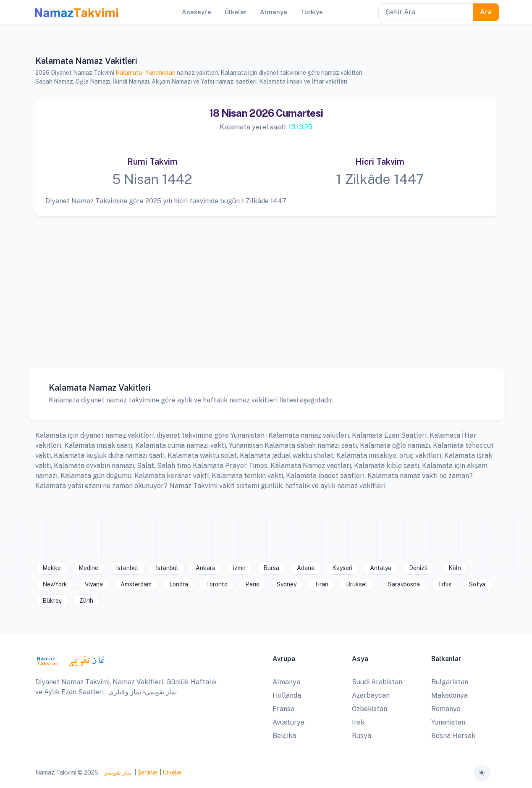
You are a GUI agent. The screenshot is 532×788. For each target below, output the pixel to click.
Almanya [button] (274, 12)
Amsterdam (136, 584)
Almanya (286, 682)
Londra (179, 584)
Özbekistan (370, 709)
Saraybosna (404, 584)
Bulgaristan (450, 682)
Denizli (418, 568)
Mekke (52, 568)
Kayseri (342, 568)
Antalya (381, 568)
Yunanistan (160, 73)
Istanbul (127, 568)
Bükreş (52, 601)
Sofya (477, 584)
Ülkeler (172, 772)
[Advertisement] (266, 286)
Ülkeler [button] (236, 12)
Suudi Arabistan (377, 682)
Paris (252, 584)
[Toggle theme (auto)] (482, 773)
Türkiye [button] (312, 12)
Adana (306, 568)
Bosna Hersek (453, 736)
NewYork (55, 584)
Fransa (283, 709)
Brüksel (356, 584)
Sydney (287, 584)
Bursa (271, 568)
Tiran (321, 584)
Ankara (206, 568)
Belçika (284, 736)
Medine (88, 568)
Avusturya (288, 722)
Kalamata (129, 73)
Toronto (217, 584)
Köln (455, 568)
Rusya (362, 736)
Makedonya (449, 695)
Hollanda (287, 695)
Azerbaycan (371, 695)
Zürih (86, 601)
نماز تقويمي (117, 772)
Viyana (94, 584)
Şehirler (148, 772)
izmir (239, 568)
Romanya (446, 709)
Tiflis (444, 584)
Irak (358, 722)
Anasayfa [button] (197, 12)
